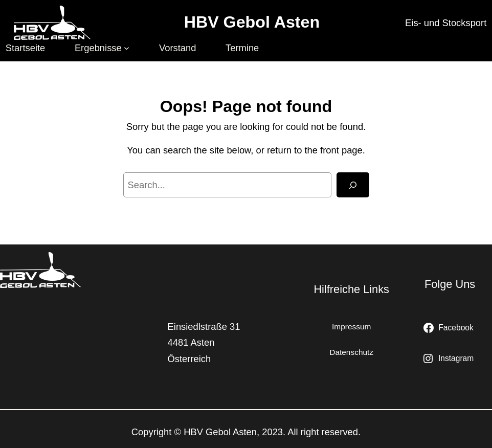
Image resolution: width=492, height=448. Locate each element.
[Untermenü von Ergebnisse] (127, 48)
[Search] (353, 185)
